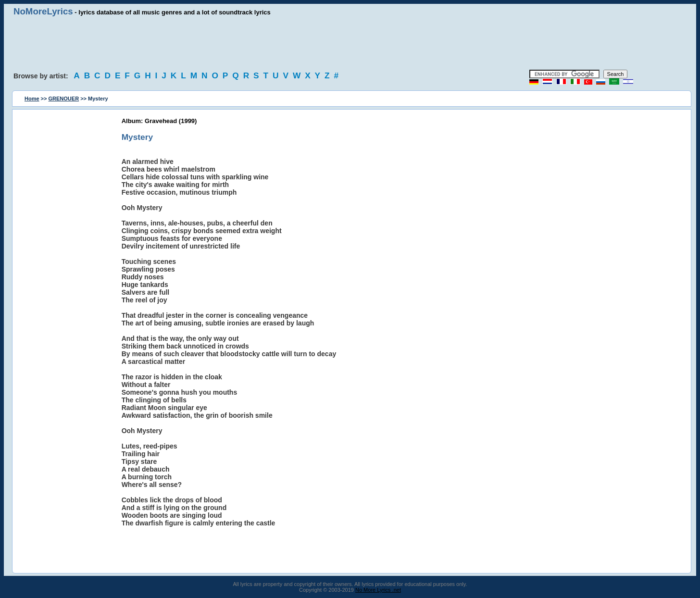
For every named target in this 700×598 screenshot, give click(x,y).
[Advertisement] (350, 43)
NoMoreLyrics (43, 11)
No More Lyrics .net (378, 590)
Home (32, 99)
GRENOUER (64, 99)
